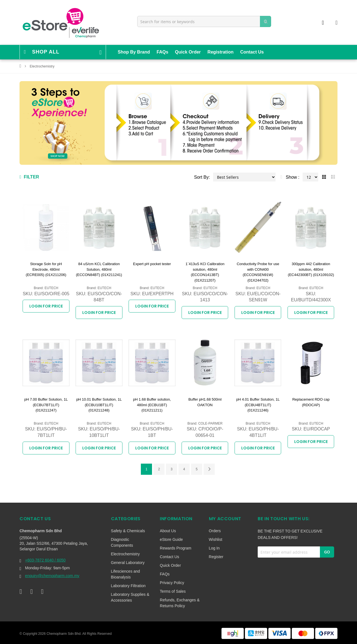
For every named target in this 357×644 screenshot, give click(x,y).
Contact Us (252, 52)
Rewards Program (176, 548)
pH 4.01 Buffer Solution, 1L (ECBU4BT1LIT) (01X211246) (258, 405)
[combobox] (204, 21)
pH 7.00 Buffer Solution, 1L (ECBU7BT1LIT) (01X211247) (46, 405)
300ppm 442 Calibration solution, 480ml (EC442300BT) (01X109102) (311, 269)
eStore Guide (171, 539)
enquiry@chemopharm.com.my (52, 576)
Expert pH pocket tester (152, 264)
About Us (168, 531)
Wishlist (216, 539)
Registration (220, 52)
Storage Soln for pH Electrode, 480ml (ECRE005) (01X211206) (46, 269)
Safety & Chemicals (128, 531)
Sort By (201, 177)
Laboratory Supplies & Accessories (130, 597)
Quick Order (188, 52)
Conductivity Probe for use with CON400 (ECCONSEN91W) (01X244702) (258, 272)
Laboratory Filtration (128, 586)
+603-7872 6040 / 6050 (45, 560)
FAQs (163, 52)
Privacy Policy (172, 583)
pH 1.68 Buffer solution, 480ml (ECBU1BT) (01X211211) (152, 405)
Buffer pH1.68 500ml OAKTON (205, 402)
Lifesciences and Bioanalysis (126, 574)
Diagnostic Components (122, 542)
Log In (214, 548)
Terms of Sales (173, 591)
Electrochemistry (125, 554)
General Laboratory (128, 563)
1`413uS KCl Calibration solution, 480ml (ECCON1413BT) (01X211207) (205, 272)
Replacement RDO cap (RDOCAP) (311, 402)
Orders (215, 531)
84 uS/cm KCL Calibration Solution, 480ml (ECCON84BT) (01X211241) (99, 269)
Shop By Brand (134, 52)
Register (216, 557)
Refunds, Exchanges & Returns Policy (180, 603)
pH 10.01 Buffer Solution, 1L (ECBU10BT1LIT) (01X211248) (99, 405)
